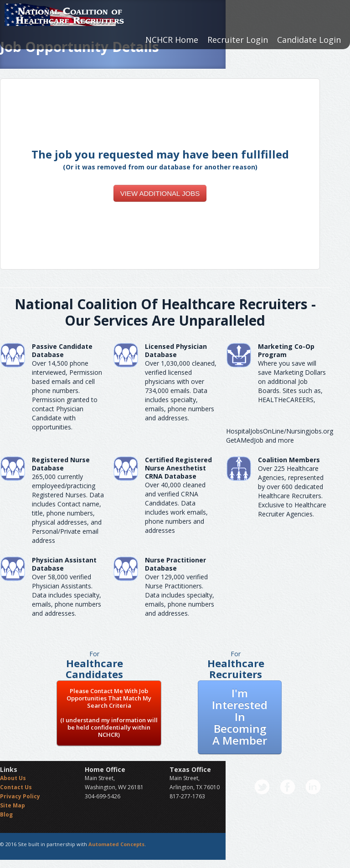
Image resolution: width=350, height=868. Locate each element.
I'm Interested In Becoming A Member (240, 717)
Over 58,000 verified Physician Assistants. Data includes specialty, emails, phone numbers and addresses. (67, 595)
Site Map (13, 805)
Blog (6, 814)
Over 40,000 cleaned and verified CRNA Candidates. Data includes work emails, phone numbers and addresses (176, 508)
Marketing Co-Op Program (286, 350)
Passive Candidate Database (62, 350)
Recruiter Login (238, 40)
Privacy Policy (20, 796)
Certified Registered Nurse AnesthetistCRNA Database (178, 468)
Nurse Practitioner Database (175, 564)
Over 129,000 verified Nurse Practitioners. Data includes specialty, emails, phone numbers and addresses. (180, 595)
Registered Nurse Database (61, 464)
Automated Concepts (116, 844)
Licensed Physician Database (176, 350)
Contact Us (16, 787)
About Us (13, 778)
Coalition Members (289, 460)
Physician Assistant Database (64, 564)
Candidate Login (309, 40)
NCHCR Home (172, 40)
